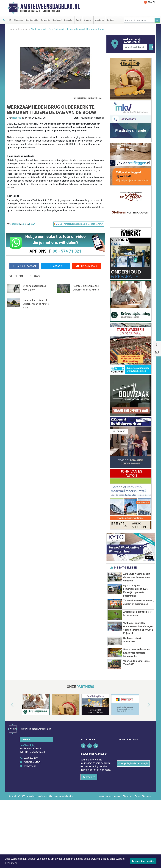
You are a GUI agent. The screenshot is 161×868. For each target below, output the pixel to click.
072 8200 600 (31, 790)
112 (9, 20)
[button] (9, 742)
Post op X (55, 266)
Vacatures (99, 20)
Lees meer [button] (11, 863)
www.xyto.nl (30, 798)
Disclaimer (128, 829)
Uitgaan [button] (87, 20)
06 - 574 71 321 (67, 251)
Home (12, 29)
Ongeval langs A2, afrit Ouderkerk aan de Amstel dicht (36, 304)
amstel (25, 224)
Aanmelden (89, 810)
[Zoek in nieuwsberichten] (139, 20)
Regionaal (57, 20)
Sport (78, 20)
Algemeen (18, 20)
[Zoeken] (157, 20)
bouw (32, 224)
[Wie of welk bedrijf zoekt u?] (135, 47)
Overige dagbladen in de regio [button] (133, 784)
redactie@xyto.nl (32, 794)
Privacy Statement (143, 829)
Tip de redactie (87, 266)
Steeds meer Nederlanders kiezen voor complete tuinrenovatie (137, 675)
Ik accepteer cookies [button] (143, 861)
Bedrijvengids (32, 20)
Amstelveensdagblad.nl (50, 6)
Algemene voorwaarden (110, 829)
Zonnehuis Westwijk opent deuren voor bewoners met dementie (137, 577)
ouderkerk (15, 224)
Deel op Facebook (24, 266)
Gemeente (45, 20)
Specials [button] (68, 20)
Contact (110, 20)
